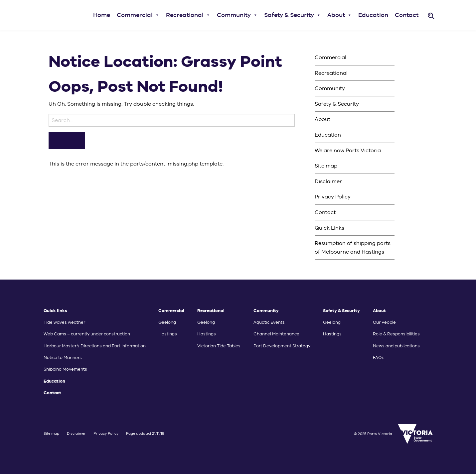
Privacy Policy (333, 197)
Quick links (55, 311)
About (339, 15)
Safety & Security (292, 15)
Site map (326, 166)
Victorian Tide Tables (219, 346)
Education (373, 15)
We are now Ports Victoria (348, 150)
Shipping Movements (65, 369)
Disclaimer (328, 181)
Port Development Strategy (282, 346)
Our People (384, 322)
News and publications (396, 346)
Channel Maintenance (276, 334)
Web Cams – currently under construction (87, 334)
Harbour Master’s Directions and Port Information (95, 346)
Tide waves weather (64, 322)
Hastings (168, 334)
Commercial (138, 15)
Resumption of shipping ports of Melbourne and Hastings (353, 247)
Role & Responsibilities (396, 334)
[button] (157, 15)
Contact (407, 15)
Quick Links (329, 228)
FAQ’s (379, 357)
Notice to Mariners (63, 357)
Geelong (167, 322)
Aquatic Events (269, 322)
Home (102, 15)
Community (237, 15)
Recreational (188, 15)
